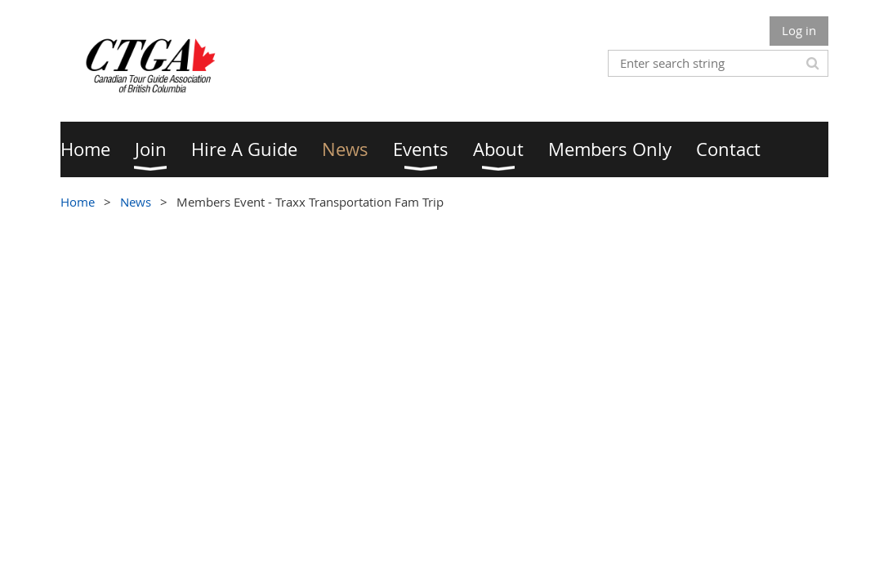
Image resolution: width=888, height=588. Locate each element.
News (136, 202)
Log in (799, 30)
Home (78, 202)
